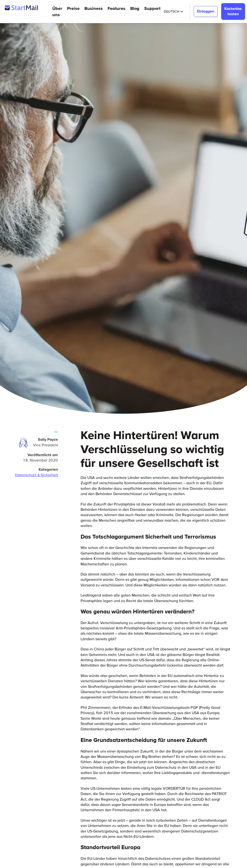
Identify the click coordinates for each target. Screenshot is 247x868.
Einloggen (206, 11)
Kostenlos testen (233, 11)
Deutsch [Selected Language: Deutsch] (173, 11)
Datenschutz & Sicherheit (36, 475)
